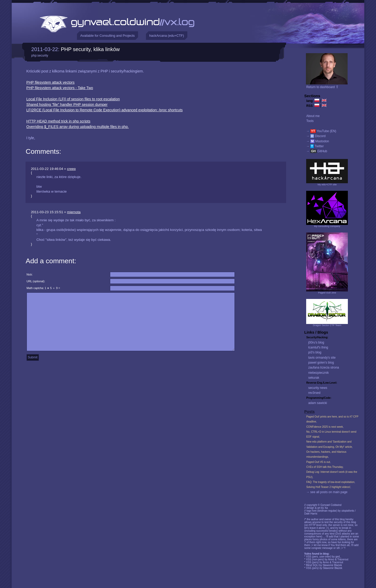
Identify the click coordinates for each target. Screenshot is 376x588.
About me (313, 116)
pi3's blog (315, 352)
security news (318, 388)
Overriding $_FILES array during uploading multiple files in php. (78, 127)
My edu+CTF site (327, 184)
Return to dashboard (322, 87)
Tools (310, 121)
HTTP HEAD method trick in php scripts (58, 121)
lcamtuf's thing (318, 347)
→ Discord (316, 136)
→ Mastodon (318, 141)
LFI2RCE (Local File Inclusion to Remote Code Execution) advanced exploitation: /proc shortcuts (104, 110)
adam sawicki (318, 403)
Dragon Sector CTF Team (327, 325)
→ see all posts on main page (327, 492)
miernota (74, 212)
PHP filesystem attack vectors (50, 82)
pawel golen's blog (321, 363)
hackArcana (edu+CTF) (167, 36)
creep (71, 169)
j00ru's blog (316, 342)
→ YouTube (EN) (321, 131)
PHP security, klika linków (90, 49)
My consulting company (327, 226)
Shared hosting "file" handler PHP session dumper (67, 105)
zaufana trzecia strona (324, 367)
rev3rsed (314, 393)
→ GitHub (317, 151)
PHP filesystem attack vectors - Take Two (60, 88)
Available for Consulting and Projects (107, 36)
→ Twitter (315, 146)
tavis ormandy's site (322, 358)
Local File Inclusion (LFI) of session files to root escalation (73, 99)
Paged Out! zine (327, 293)
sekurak (314, 378)
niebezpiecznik (319, 373)
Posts (310, 412)
